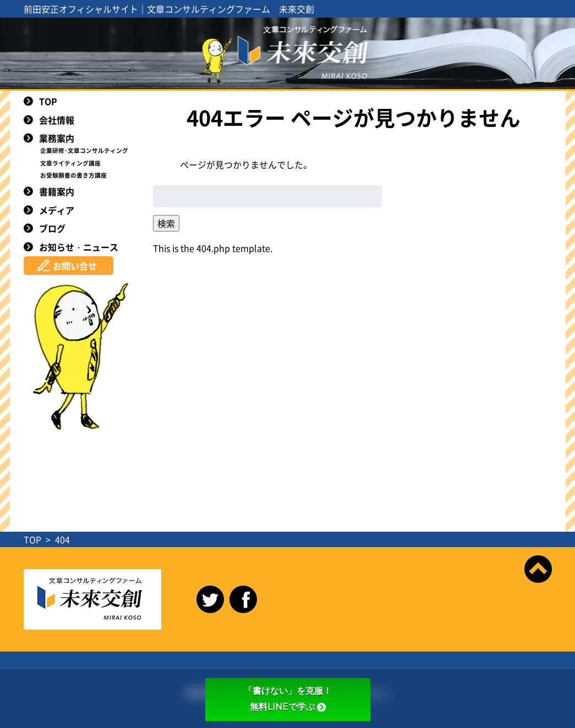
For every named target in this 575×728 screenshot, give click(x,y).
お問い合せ (75, 266)
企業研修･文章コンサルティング (84, 150)
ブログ (52, 228)
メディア (57, 210)
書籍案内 (57, 191)
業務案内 (57, 138)
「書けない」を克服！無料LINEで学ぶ (288, 699)
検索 (166, 223)
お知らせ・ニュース (79, 247)
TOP (48, 101)
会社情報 (57, 120)
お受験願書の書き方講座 (73, 175)
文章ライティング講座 (70, 163)
